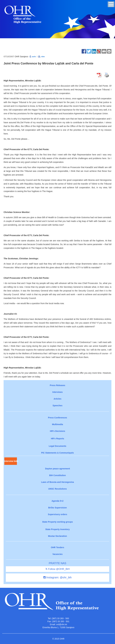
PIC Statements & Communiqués (57, 453)
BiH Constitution (57, 475)
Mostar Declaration (57, 536)
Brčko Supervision (57, 508)
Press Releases (58, 385)
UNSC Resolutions (57, 489)
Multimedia (57, 424)
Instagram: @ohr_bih (57, 577)
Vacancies (57, 554)
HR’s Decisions (57, 431)
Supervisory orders (57, 514)
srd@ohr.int (62, 624)
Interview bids (11, 461)
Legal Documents (58, 446)
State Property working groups (58, 522)
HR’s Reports (57, 439)
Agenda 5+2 (58, 501)
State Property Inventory (58, 529)
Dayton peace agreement (57, 469)
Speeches (57, 406)
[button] (111, 4)
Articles (57, 399)
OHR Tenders (57, 547)
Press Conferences (58, 418)
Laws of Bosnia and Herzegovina (58, 482)
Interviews (57, 392)
